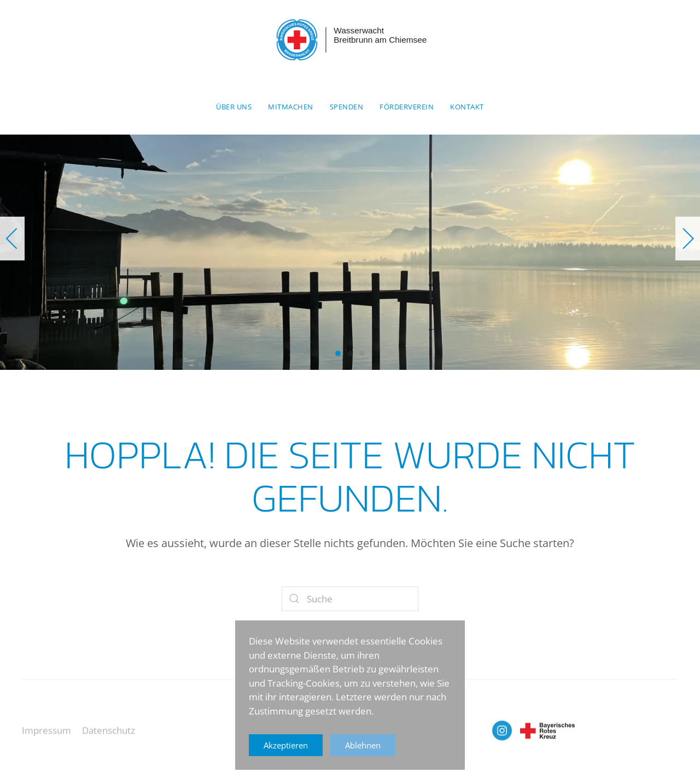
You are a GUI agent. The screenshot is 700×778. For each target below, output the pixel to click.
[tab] (338, 353)
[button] (12, 239)
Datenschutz (109, 737)
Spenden (347, 107)
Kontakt (467, 107)
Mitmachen (291, 107)
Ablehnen (363, 745)
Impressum (46, 737)
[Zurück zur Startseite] (350, 40)
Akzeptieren (286, 745)
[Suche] (350, 599)
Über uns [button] (234, 107)
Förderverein (407, 107)
